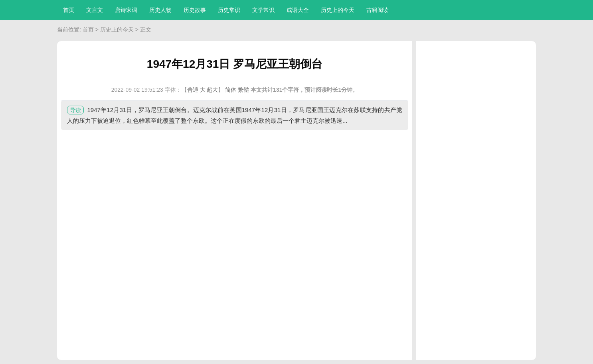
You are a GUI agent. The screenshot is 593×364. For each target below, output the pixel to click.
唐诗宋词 (126, 10)
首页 (69, 10)
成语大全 (298, 10)
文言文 (95, 10)
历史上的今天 (338, 10)
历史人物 (160, 10)
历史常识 (229, 10)
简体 (231, 90)
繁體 (243, 90)
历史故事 (195, 10)
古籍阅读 (378, 10)
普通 (193, 90)
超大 (212, 90)
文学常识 (263, 10)
